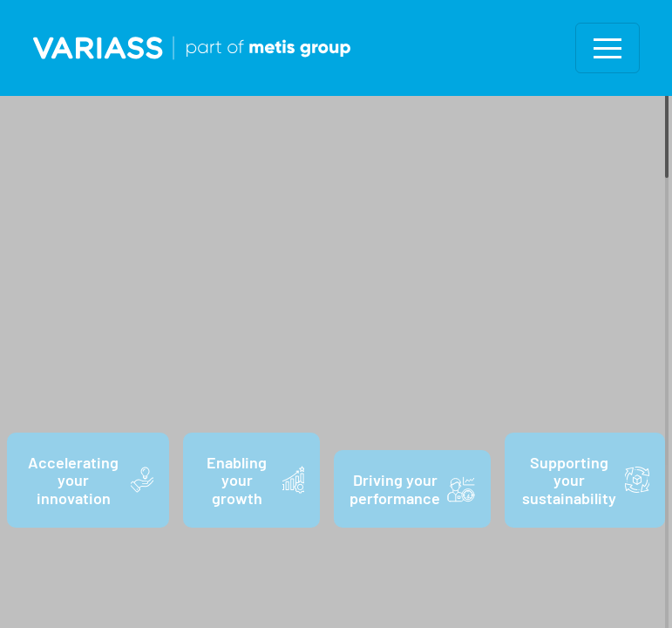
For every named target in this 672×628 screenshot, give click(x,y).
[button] (608, 48)
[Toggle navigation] (608, 48)
